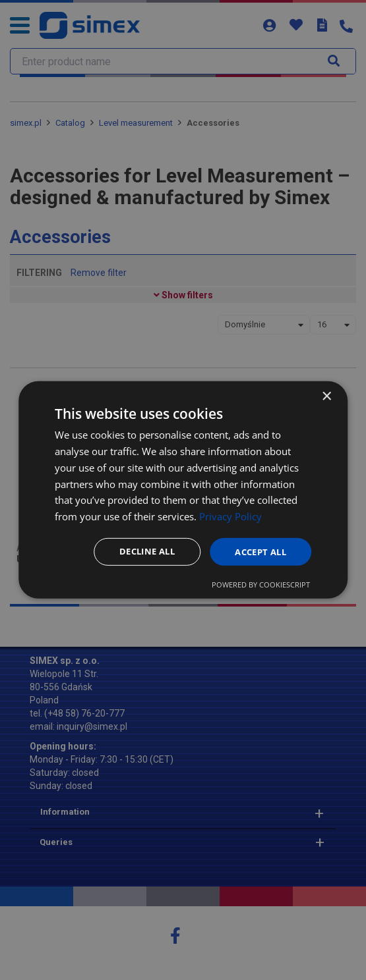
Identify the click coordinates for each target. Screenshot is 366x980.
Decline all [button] (138, 552)
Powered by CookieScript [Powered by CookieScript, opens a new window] (261, 585)
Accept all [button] (258, 552)
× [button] (326, 396)
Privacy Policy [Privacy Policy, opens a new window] (230, 516)
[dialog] (183, 490)
